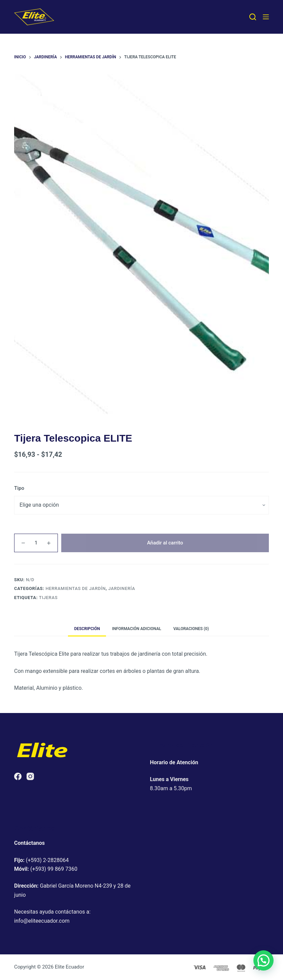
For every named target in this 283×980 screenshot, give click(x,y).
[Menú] (266, 17)
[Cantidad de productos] (36, 543)
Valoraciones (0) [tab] (191, 629)
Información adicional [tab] (137, 629)
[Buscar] (253, 17)
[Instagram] (30, 776)
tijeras (48, 598)
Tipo (19, 488)
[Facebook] (18, 776)
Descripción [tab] (87, 629)
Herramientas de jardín (76, 588)
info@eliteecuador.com (42, 921)
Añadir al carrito (165, 543)
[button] (263, 960)
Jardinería (122, 588)
